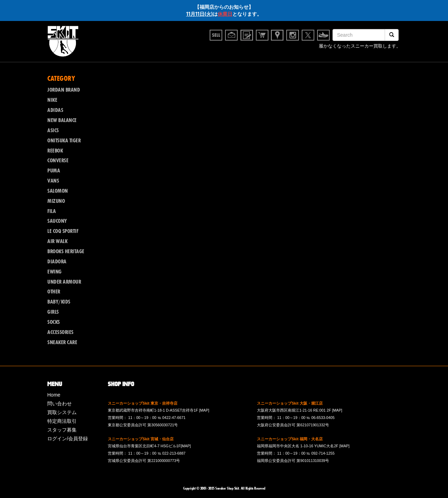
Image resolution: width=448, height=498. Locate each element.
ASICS (53, 130)
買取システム (62, 412)
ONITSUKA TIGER (64, 141)
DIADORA (57, 262)
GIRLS (53, 312)
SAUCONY (57, 221)
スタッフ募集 (62, 430)
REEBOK (55, 151)
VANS (53, 181)
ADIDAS (55, 110)
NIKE (52, 100)
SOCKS (54, 322)
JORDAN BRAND (64, 90)
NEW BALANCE (62, 120)
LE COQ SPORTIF (63, 231)
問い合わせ (59, 404)
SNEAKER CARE (62, 342)
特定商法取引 (62, 421)
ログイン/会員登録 (68, 439)
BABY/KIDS (59, 302)
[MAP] (204, 410)
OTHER (54, 292)
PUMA (54, 171)
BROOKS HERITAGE (66, 251)
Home (54, 395)
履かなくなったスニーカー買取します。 (360, 47)
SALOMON (58, 191)
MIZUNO (56, 201)
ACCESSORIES (60, 332)
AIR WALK (57, 241)
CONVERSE (58, 161)
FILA (51, 211)
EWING (54, 272)
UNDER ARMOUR (64, 282)
